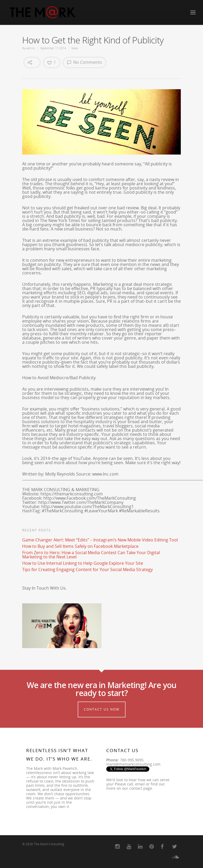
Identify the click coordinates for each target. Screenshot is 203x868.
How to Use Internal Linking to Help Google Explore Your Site (83, 563)
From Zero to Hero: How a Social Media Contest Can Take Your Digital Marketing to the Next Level (91, 555)
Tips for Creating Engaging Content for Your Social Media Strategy (87, 569)
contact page (141, 788)
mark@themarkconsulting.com (133, 764)
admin (31, 48)
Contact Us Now (102, 709)
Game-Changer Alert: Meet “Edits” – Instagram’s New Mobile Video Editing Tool (100, 540)
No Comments (85, 62)
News (75, 48)
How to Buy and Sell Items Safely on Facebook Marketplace (80, 546)
